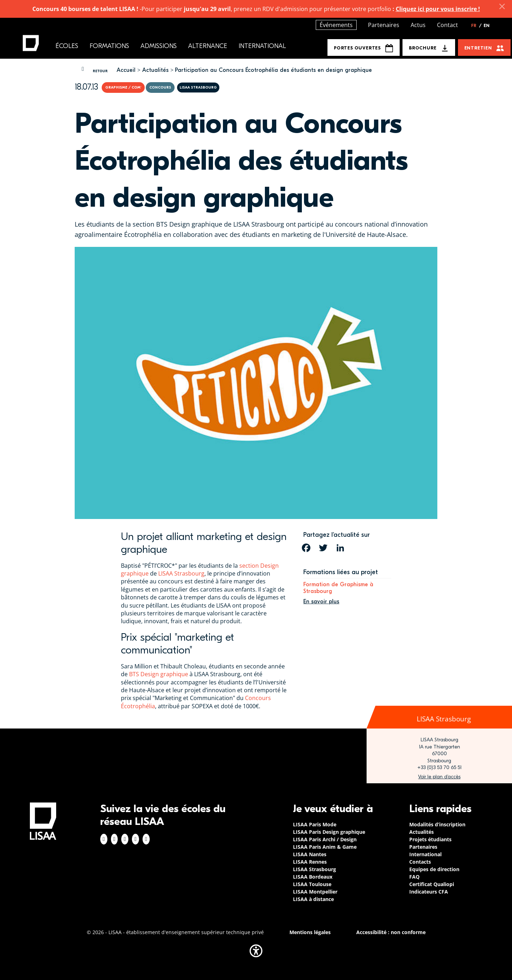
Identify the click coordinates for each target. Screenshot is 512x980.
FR (476, 26)
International (262, 46)
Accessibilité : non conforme (391, 932)
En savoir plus (321, 602)
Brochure (423, 48)
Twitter (135, 839)
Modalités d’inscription (437, 824)
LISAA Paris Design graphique (329, 832)
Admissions (159, 46)
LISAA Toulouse (312, 884)
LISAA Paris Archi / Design (325, 839)
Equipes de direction (434, 869)
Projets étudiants (430, 839)
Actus (418, 25)
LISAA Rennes (310, 862)
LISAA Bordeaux (313, 877)
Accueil (126, 70)
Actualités (155, 70)
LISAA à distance (313, 899)
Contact (447, 25)
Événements (336, 25)
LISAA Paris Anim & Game (325, 847)
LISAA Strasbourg (181, 573)
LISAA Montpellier (315, 892)
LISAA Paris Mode (315, 824)
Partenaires (384, 25)
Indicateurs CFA (429, 892)
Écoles (67, 46)
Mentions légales (310, 932)
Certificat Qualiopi (432, 884)
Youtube (146, 839)
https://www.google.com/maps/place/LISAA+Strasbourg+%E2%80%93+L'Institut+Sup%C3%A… (439, 777)
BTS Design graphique (159, 674)
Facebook (104, 839)
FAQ (414, 877)
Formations (109, 46)
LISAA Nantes (310, 854)
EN (487, 26)
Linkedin (125, 839)
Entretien (478, 48)
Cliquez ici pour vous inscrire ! (438, 9)
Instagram (114, 839)
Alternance (208, 46)
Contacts (420, 862)
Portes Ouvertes (364, 48)
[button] (256, 951)
